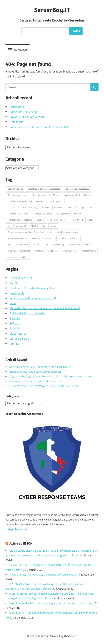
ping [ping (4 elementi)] (10, 226)
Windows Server (20, 339)
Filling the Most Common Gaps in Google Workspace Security (45, 575)
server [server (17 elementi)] (53, 226)
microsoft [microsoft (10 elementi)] (78, 214)
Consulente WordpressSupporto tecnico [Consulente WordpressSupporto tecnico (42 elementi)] (26, 201)
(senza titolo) (18, 107)
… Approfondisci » (16, 529)
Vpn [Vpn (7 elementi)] (47, 244)
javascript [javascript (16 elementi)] (72, 207)
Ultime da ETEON (21, 543)
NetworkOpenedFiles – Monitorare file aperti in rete (40, 367)
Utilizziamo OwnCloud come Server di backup (35, 372)
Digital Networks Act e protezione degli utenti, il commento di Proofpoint (52, 603)
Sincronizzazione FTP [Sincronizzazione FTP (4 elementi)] (17, 238)
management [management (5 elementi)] (63, 214)
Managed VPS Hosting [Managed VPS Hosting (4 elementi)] (18, 214)
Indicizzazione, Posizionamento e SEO (33, 298)
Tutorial (14, 328)
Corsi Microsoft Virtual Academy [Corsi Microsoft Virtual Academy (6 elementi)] (22, 207)
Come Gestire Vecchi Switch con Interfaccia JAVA (39, 127)
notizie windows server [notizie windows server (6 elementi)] (58, 220)
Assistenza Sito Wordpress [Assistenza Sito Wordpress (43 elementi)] (77, 189)
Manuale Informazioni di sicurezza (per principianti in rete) (45, 308)
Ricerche (15, 318)
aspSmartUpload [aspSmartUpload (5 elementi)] (15, 189)
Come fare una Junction (24, 112)
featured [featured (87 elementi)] (46, 207)
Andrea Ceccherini (21, 278)
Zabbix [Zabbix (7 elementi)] (25, 257)
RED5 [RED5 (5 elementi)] (33, 226)
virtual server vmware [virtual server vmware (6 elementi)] (18, 244)
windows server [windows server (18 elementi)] (70, 251)
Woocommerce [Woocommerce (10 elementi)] (89, 251)
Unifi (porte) (17, 122)
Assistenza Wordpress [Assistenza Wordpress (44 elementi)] (18, 195)
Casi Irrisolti (17, 293)
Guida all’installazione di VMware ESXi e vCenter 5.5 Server (44, 386)
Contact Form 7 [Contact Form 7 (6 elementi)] (56, 201)
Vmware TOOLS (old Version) (27, 117)
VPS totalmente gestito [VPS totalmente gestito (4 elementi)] (80, 244)
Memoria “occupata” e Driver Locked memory (36, 381)
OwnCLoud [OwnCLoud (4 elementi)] (78, 220)
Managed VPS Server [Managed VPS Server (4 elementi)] (42, 214)
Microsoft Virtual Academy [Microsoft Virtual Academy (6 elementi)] (20, 220)
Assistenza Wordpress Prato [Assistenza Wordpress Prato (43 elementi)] (77, 195)
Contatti (15, 344)
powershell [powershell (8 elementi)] (21, 226)
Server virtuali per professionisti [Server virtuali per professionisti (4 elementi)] (64, 232)
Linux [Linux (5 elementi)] (91, 207)
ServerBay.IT (52, 10)
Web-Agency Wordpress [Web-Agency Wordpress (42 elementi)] (19, 251)
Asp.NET (15, 283)
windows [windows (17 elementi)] (39, 251)
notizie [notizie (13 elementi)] (40, 220)
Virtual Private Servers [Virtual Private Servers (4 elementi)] (69, 238)
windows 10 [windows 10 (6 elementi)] (53, 251)
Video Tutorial (18, 334)
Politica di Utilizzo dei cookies (28, 313)
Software (15, 323)
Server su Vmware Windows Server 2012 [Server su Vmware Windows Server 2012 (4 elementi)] (26, 232)
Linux (13, 303)
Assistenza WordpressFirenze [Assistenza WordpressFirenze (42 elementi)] (46, 195)
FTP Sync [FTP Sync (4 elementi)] (58, 207)
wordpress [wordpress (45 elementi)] (13, 257)
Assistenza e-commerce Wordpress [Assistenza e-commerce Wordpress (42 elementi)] (44, 189)
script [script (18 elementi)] (43, 226)
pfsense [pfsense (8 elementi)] (91, 220)
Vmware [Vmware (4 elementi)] (36, 244)
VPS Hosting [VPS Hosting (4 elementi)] (59, 244)
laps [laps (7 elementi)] (82, 207)
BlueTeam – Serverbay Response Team (33, 288)
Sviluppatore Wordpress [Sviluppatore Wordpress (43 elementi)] (43, 238)
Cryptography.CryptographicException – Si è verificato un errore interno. (51, 376)
